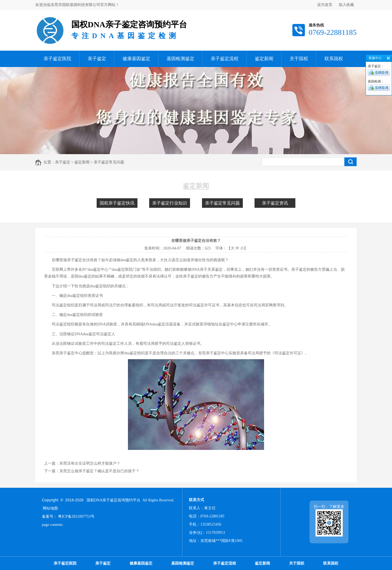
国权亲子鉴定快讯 (117, 203)
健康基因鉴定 (136, 59)
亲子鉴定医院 (57, 59)
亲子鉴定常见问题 (222, 203)
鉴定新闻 (264, 59)
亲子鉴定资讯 (275, 203)
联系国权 (334, 59)
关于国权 (299, 59)
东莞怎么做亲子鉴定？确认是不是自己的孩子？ (99, 471)
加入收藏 (346, 5)
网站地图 (50, 508)
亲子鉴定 (97, 59)
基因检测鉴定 (180, 59)
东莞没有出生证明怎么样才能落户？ (90, 463)
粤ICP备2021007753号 (76, 516)
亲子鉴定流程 (225, 59)
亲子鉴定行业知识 (170, 203)
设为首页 (325, 5)
